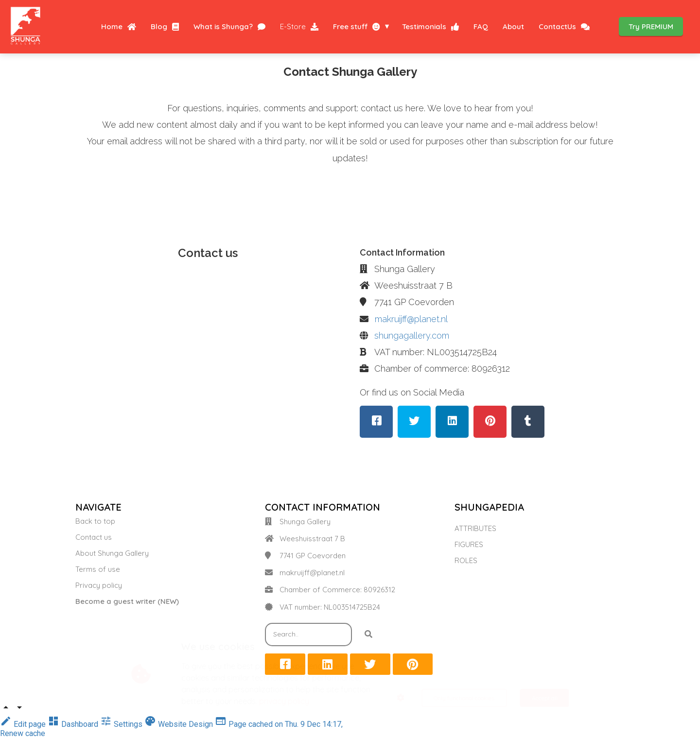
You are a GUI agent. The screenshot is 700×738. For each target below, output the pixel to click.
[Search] (368, 635)
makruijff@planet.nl (411, 319)
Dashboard (74, 724)
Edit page (24, 724)
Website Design (180, 724)
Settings (122, 724)
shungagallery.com (412, 335)
